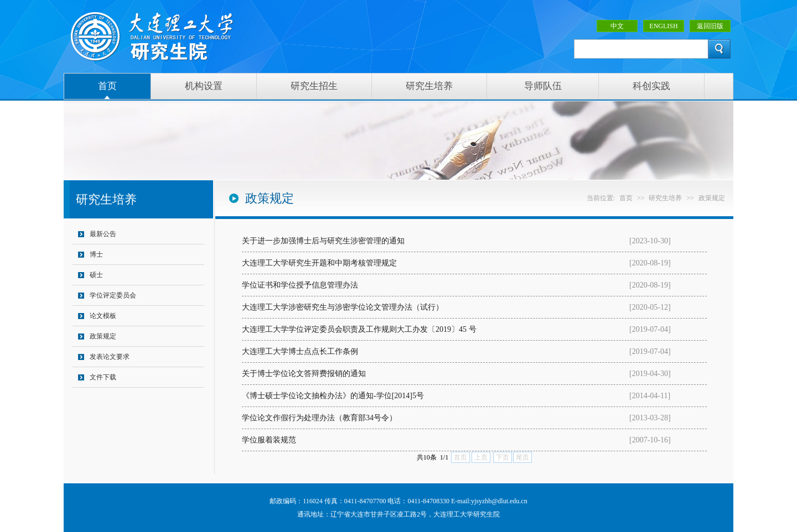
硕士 (96, 275)
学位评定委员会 (113, 295)
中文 (617, 26)
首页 (107, 86)
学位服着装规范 (269, 440)
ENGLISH (663, 26)
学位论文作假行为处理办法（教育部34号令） (319, 418)
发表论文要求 (110, 357)
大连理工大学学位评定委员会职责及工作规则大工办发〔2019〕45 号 (359, 329)
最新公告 (103, 234)
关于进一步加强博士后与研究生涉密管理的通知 (323, 241)
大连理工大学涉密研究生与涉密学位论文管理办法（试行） (343, 307)
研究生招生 (314, 86)
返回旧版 (710, 26)
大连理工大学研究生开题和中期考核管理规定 (319, 263)
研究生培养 (429, 86)
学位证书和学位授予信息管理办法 (300, 285)
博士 (96, 254)
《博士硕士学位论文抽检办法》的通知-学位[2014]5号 (333, 396)
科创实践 (651, 86)
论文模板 (103, 316)
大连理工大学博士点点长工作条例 (300, 351)
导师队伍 (543, 86)
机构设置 (204, 86)
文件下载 (103, 377)
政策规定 (103, 336)
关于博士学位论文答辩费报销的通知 (304, 374)
